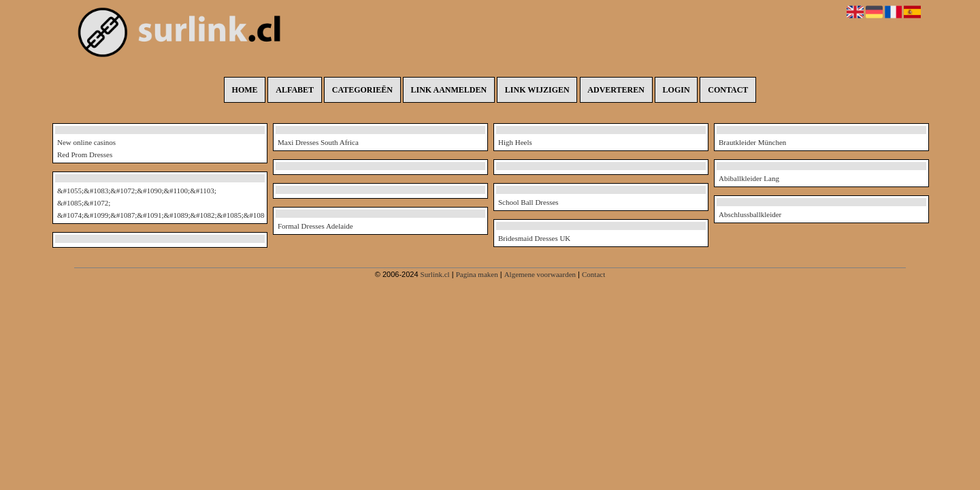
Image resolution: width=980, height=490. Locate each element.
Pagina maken (477, 274)
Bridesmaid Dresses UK (534, 238)
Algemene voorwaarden (540, 274)
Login (676, 90)
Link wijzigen (537, 90)
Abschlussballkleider (750, 214)
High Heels (515, 142)
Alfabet (295, 90)
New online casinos (86, 142)
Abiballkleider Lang (749, 178)
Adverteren (616, 90)
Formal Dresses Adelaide (315, 226)
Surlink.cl (435, 274)
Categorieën (362, 90)
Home (245, 90)
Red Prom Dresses (85, 154)
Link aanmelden (449, 90)
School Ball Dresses (528, 202)
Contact (728, 90)
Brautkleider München (752, 142)
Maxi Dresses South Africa (318, 142)
